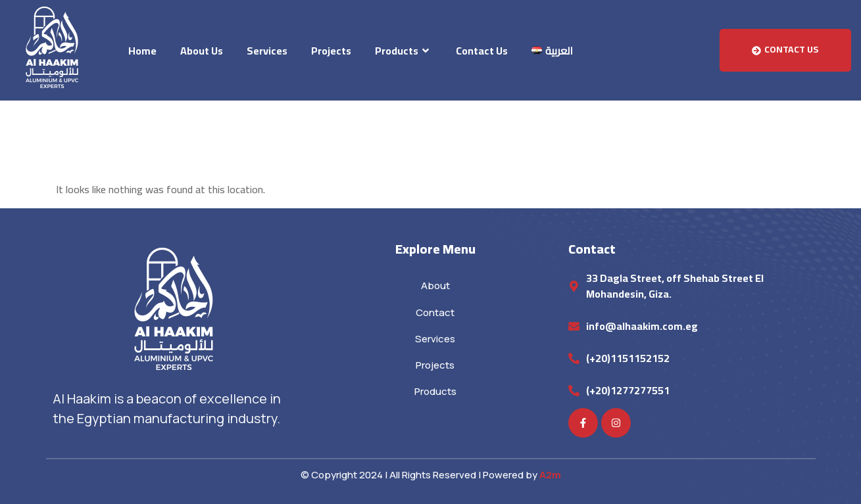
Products (404, 51)
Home (142, 51)
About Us (202, 51)
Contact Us (482, 51)
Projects (331, 51)
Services (267, 51)
